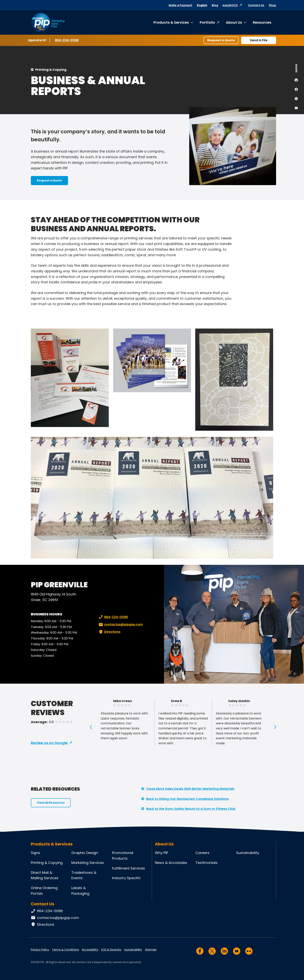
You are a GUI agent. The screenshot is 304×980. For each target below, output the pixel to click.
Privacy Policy (40, 950)
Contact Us (256, 5)
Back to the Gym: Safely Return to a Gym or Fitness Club (191, 809)
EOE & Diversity (111, 950)
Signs (35, 853)
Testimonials (206, 863)
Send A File (259, 40)
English (202, 5)
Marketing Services (88, 863)
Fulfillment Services (129, 868)
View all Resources (51, 803)
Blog (215, 5)
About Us (234, 22)
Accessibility (90, 950)
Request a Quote (221, 40)
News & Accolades (171, 863)
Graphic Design (85, 853)
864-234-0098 (67, 40)
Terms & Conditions (65, 950)
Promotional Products (123, 856)
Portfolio (207, 22)
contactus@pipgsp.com (120, 625)
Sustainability (248, 853)
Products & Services (171, 22)
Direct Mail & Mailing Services (45, 875)
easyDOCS (230, 5)
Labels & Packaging (80, 891)
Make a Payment (180, 5)
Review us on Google (49, 743)
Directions (109, 632)
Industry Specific (126, 878)
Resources (262, 22)
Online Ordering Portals (44, 891)
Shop (272, 5)
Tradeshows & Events (84, 875)
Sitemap (151, 950)
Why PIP (161, 853)
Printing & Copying (51, 70)
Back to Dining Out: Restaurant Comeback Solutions (187, 799)
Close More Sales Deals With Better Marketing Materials (190, 789)
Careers (202, 853)
